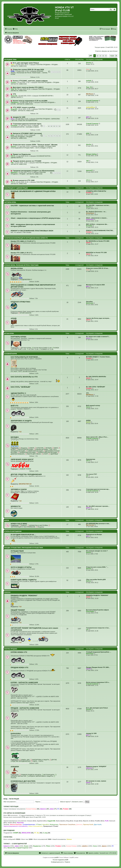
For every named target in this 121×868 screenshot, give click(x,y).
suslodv (13, 82)
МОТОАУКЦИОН (48, 775)
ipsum (88, 338)
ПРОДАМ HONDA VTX (19, 668)
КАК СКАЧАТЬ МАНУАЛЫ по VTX (24, 377)
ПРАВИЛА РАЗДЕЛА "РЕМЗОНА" (24, 596)
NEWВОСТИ (16, 506)
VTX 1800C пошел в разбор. (24, 107)
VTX (14, 94)
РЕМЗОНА (7, 592)
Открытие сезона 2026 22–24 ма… (98, 268)
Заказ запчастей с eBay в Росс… (97, 437)
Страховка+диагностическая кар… (98, 489)
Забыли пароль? (65, 802)
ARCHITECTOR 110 (25, 484)
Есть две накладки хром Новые (26, 63)
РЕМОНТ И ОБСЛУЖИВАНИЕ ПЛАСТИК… (100, 230)
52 (60, 126)
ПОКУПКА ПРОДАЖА (43, 65)
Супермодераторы (29, 824)
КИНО (55, 448)
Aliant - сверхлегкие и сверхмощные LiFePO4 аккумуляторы (36, 218)
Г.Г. (58, 809)
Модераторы (54, 824)
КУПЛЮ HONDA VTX (19, 652)
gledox (88, 508)
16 (51, 136)
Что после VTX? (91, 474)
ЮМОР (31, 448)
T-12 (20, 432)
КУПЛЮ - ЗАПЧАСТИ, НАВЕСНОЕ (22, 104)
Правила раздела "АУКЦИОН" (96, 766)
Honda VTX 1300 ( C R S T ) (21, 253)
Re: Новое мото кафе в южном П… (98, 337)
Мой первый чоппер (93, 406)
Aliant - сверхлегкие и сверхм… (97, 218)
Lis (87, 476)
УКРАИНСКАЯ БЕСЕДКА (27, 452)
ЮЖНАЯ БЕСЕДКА (41, 449)
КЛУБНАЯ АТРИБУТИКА (21, 302)
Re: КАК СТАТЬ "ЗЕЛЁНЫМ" (96, 387)
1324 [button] (112, 56)
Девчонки (79, 824)
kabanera (89, 768)
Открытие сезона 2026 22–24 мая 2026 (28, 70)
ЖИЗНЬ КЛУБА (17, 268)
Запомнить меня (78, 802)
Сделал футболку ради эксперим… (98, 318)
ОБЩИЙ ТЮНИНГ (18, 610)
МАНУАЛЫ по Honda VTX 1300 (96, 253)
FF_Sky (37, 833)
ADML (13, 71)
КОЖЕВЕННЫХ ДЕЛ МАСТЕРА (23, 781)
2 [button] (97, 56)
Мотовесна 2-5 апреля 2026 (95, 285)
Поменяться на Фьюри (94, 534)
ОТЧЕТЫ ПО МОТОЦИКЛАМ (13, 531)
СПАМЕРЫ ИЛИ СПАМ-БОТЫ (96, 191)
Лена (88, 69)
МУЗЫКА (48, 448)
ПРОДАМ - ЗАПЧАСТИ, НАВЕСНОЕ (22, 111)
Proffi (107, 821)
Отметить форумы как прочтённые (106, 51)
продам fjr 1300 (19, 117)
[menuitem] (15, 29)
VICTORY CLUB (33, 349)
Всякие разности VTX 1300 (24, 180)
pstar (12, 135)
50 (54, 126)
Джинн (104, 846)
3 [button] (100, 56)
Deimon (69, 839)
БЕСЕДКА (15, 437)
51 (57, 126)
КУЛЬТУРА (39, 448)
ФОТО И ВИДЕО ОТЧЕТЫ (44, 148)
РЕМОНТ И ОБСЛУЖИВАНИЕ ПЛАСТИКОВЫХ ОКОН (32, 231)
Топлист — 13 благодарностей (15, 844)
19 (60, 136)
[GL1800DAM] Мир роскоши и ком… (98, 524)
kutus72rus (90, 653)
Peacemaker (90, 611)
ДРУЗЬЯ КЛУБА (9, 333)
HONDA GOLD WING (19, 524)
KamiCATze (90, 219)
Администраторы (16, 824)
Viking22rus (15, 102)
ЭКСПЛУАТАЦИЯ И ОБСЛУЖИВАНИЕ (30, 526)
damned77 (14, 172)
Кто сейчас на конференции (14, 813)
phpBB (56, 857)
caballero (85, 846)
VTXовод (39, 824)
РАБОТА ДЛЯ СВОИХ (33, 454)
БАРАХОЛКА (56, 119)
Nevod (10, 848)
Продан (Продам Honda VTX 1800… (98, 667)
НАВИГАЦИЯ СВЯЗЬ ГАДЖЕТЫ (24, 580)
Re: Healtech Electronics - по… (96, 212)
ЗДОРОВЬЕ (53, 454)
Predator (89, 193)
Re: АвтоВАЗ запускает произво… (98, 506)
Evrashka (89, 226)
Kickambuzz (90, 213)
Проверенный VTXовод (51, 826)
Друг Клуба (98, 824)
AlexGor (13, 146)
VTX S (13, 156)
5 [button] (106, 56)
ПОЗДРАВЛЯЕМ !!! (25, 279)
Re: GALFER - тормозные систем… (98, 205)
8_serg (45, 833)
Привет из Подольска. (22, 154)
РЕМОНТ (23, 525)
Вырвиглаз (37, 846)
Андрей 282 (51, 821)
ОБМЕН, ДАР (24, 760)
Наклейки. (90, 302)
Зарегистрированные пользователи (16, 826)
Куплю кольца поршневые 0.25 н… (98, 682)
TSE (12, 163)
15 (49, 136)
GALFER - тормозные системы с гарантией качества (32, 206)
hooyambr (14, 125)
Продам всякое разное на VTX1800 (27, 161)
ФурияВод (46, 824)
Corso (88, 407)
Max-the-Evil (90, 525)
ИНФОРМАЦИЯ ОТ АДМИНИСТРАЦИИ (16, 188)
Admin (88, 243)
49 (51, 126)
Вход (5, 799)
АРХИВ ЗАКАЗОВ (25, 313)
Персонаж (20, 823)
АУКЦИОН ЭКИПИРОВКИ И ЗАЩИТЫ (40, 776)
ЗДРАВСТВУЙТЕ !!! (17, 97)
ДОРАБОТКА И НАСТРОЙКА (38, 525)
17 (54, 136)
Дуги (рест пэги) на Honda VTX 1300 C (28, 87)
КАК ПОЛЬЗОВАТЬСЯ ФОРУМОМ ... (25, 357)
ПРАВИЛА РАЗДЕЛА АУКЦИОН (30, 775)
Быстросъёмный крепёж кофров (97, 610)
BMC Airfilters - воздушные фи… (97, 224)
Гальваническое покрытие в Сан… (98, 628)
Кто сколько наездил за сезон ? (97, 551)
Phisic (48, 846)
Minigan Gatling (91, 154)
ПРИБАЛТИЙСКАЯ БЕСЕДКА (47, 452)
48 (49, 126)
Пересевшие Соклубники (67, 824)
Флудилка (23, 448)
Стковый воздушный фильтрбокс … (99, 652)
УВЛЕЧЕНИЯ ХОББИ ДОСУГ (22, 459)
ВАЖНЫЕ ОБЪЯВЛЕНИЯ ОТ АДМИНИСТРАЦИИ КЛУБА (33, 191)
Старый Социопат (92, 101)
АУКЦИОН (15, 767)
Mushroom (90, 303)
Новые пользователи (35, 826)
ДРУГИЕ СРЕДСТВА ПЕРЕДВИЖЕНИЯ (25, 120)
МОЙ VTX (15, 406)
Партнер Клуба (88, 824)
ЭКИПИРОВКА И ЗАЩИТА (21, 421)
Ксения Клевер (31, 809)
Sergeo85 (14, 109)
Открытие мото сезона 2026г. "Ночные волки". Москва (35, 145)
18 (57, 136)
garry (12, 119)
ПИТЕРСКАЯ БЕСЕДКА (25, 449)
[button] (90, 56)
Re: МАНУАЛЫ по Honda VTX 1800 (98, 241)
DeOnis (89, 207)
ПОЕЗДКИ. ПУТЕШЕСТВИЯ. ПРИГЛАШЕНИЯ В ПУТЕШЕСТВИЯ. (33, 147)
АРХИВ (14, 318)
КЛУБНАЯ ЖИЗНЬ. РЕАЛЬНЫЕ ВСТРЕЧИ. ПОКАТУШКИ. (27, 72)
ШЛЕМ (88, 420)
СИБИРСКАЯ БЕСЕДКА (34, 451)
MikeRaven (90, 94)
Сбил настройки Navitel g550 (96, 580)
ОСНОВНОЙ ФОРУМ (46, 96)
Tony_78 (14, 89)
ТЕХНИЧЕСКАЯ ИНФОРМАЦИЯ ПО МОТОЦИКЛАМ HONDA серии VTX (26, 238)
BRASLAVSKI (26, 833)
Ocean (26, 846)
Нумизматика (91, 459)
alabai (52, 809)
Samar (88, 782)
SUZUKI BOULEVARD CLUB (42, 348)
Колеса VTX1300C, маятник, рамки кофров (30, 81)
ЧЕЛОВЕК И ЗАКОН (32, 127)
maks (12, 65)
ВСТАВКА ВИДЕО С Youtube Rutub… (98, 357)
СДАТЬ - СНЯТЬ (37, 761)
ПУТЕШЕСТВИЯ (17, 551)
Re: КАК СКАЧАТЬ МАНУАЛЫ (96, 377)
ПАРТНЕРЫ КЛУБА (10, 202)
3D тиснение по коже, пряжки (96, 781)
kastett (88, 422)
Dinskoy (89, 63)
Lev (87, 629)
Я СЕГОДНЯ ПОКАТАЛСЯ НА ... (23, 535)
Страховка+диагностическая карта (27, 124)
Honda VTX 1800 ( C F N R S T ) (23, 241)
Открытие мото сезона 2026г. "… (97, 567)
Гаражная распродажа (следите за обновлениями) (33, 171)
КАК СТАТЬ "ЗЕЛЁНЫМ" (21, 387)
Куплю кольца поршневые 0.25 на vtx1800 (30, 101)
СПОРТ (45, 454)
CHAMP (16, 833)
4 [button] (103, 56)
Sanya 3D (14, 96)
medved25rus (91, 107)
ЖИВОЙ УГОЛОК (25, 469)
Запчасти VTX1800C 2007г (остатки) (27, 133)
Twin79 (88, 669)
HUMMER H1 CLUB (46, 349)
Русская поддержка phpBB (61, 860)
